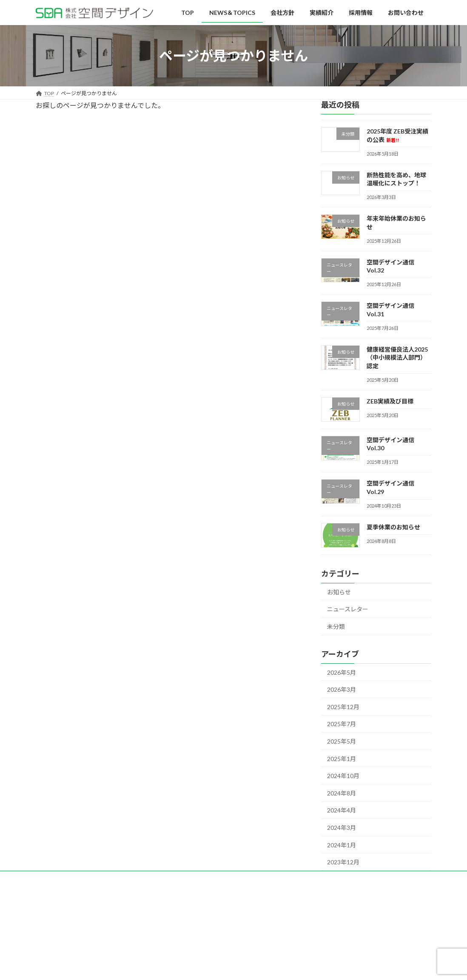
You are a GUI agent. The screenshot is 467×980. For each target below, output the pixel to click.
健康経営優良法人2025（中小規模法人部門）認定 (397, 358)
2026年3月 (342, 690)
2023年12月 (343, 862)
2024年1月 (342, 845)
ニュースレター (348, 609)
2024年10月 (343, 776)
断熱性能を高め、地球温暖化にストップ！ (396, 179)
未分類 (336, 626)
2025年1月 (342, 759)
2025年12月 (343, 707)
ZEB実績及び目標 (390, 401)
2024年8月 (342, 793)
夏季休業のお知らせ (393, 527)
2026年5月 (342, 672)
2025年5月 (342, 741)
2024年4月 (342, 811)
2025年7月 (342, 724)
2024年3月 (342, 828)
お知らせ (339, 592)
